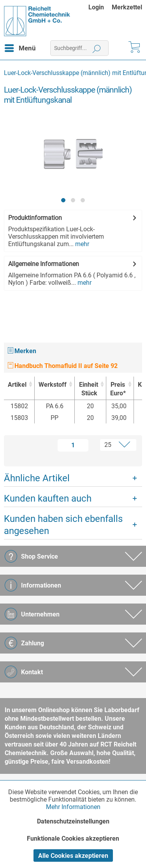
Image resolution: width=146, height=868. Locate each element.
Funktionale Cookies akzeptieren (73, 839)
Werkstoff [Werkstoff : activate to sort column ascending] (53, 385)
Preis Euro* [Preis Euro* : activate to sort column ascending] (118, 389)
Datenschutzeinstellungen (73, 821)
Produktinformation (35, 218)
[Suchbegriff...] (79, 48)
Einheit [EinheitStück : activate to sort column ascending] (88, 389)
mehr (81, 244)
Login (96, 7)
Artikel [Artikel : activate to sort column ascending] (17, 385)
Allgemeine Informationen (44, 264)
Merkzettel (127, 7)
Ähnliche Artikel (37, 478)
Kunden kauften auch (48, 498)
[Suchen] (97, 48)
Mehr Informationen (73, 807)
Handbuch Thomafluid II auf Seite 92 (63, 366)
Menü (20, 47)
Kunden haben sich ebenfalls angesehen (63, 525)
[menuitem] (100, 7)
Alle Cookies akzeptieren (73, 856)
